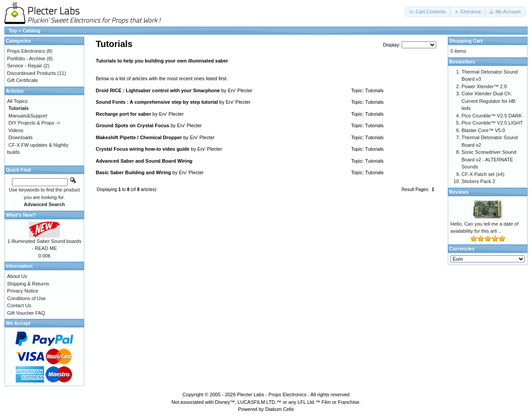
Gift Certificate (23, 80)
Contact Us (19, 305)
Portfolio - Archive (26, 59)
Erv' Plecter (240, 90)
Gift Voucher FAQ (26, 313)
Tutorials (375, 90)
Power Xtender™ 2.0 (484, 86)
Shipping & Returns (28, 284)
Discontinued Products (31, 73)
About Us (17, 276)
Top (13, 31)
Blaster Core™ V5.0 (483, 130)
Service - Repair (25, 66)
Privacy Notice (23, 291)
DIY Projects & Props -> (34, 123)
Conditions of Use (26, 298)
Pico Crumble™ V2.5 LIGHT (492, 123)
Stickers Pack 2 (478, 181)
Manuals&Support (28, 116)
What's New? (21, 215)
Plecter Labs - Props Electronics (272, 395)
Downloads (20, 137)
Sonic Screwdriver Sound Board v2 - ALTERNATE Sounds (489, 159)
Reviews (459, 192)
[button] (428, 12)
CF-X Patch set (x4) (483, 174)
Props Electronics (26, 51)
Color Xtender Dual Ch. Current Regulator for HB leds (489, 101)
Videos (16, 130)
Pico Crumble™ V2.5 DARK (492, 116)
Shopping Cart (466, 41)
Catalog (31, 31)
